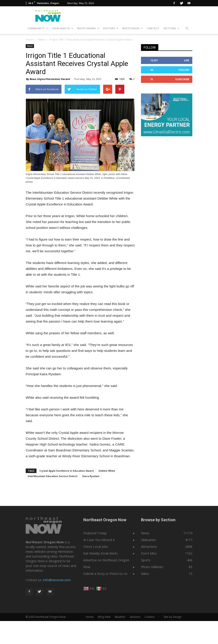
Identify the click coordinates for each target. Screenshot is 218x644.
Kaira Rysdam (91, 476)
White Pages (133, 28)
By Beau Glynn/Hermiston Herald (48, 79)
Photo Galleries (152, 567)
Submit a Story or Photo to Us (105, 574)
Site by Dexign (173, 617)
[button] (187, 28)
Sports (146, 560)
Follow (184, 70)
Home (30, 40)
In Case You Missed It (99, 540)
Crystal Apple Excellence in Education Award (67, 471)
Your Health (62, 28)
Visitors (111, 28)
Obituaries (148, 540)
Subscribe (182, 79)
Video (145, 574)
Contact (153, 28)
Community (38, 28)
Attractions (149, 547)
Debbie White (107, 471)
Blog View (104, 617)
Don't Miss (149, 553)
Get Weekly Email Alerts (101, 553)
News (30, 46)
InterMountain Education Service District (53, 476)
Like (187, 60)
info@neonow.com (57, 580)
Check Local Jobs (96, 547)
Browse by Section (158, 520)
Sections (171, 28)
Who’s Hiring (88, 28)
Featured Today (95, 533)
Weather (120, 617)
